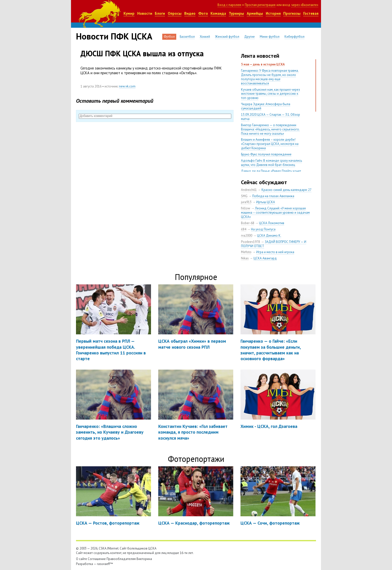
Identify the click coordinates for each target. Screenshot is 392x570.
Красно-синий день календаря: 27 (286, 190)
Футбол (169, 37)
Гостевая (311, 13)
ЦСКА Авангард (265, 258)
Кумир (129, 13)
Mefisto (246, 252)
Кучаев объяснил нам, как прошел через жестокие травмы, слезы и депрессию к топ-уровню (270, 94)
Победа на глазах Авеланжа (273, 196)
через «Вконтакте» (305, 5)
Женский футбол (227, 37)
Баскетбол (187, 37)
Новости (145, 13)
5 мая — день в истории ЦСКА (263, 64)
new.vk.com (127, 86)
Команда (218, 13)
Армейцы (255, 13)
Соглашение (97, 559)
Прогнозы (292, 13)
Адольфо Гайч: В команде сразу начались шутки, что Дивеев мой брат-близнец (271, 163)
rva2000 (247, 236)
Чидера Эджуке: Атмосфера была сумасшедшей (266, 106)
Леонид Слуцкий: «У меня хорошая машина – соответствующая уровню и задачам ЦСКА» (275, 213)
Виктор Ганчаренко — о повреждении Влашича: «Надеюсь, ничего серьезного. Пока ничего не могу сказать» (270, 129)
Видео (190, 13)
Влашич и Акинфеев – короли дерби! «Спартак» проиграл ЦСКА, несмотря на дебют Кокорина (270, 144)
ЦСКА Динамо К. (269, 236)
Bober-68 (248, 223)
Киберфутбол (294, 37)
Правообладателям (121, 559)
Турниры (236, 13)
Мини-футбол (270, 37)
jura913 (246, 202)
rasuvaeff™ (105, 564)
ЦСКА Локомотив (272, 223)
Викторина (144, 559)
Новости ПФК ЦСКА (114, 36)
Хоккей (205, 37)
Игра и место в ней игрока (275, 252)
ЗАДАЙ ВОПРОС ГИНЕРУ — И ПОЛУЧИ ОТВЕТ (274, 244)
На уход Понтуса (263, 229)
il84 (244, 229)
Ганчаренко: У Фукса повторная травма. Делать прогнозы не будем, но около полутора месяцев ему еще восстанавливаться (270, 77)
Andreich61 (249, 190)
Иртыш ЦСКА (266, 202)
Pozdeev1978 (250, 242)
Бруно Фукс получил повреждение (266, 154)
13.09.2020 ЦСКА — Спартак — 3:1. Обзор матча (270, 117)
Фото (203, 13)
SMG (244, 196)
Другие (249, 37)
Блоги (160, 13)
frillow (246, 208)
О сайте (81, 559)
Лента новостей (260, 56)
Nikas (245, 258)
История (273, 13)
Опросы (175, 13)
